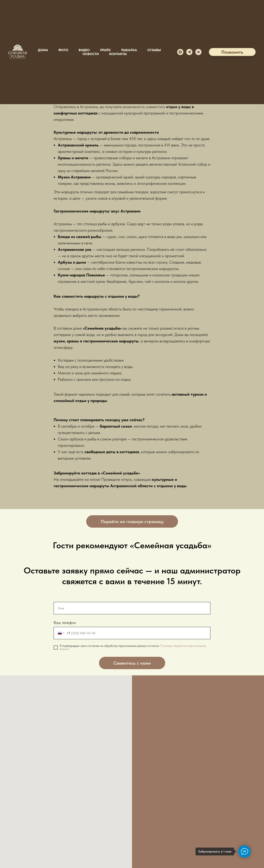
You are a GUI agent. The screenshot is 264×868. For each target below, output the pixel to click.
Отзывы (154, 50)
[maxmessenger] (180, 52)
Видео (84, 50)
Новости (91, 54)
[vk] (198, 52)
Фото (63, 50)
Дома (43, 50)
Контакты (118, 54)
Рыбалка (129, 50)
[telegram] (189, 52)
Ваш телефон (65, 623)
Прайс (105, 50)
